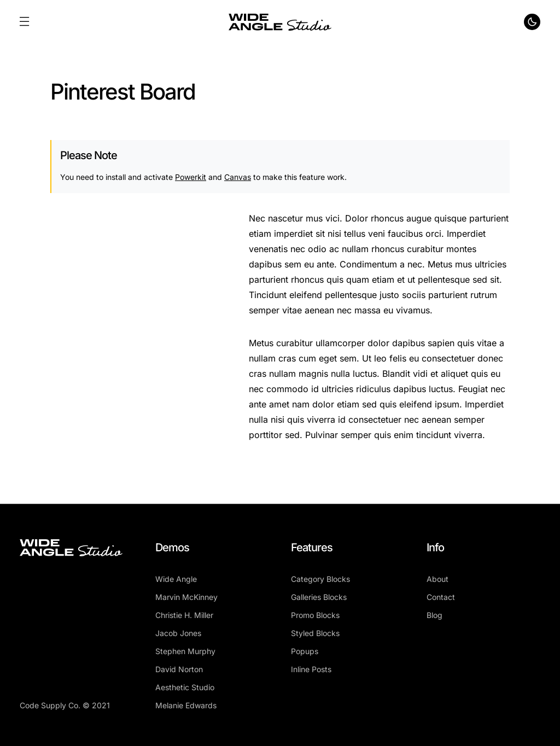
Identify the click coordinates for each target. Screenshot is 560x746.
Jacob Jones (178, 633)
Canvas (238, 177)
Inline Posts (311, 669)
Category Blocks (320, 579)
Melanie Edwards (186, 705)
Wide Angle (176, 579)
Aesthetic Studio (185, 687)
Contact (441, 597)
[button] (24, 22)
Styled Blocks (315, 633)
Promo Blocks (315, 615)
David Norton (179, 669)
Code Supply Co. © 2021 (65, 705)
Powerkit (191, 177)
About (437, 579)
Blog (434, 615)
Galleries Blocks (319, 597)
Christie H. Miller (184, 615)
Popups (305, 651)
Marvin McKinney (186, 597)
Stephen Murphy (185, 651)
